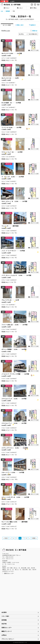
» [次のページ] (30, 538)
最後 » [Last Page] (35, 538)
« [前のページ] (10, 538)
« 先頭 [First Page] (5, 538)
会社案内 (4, 612)
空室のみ (35, 31)
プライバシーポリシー (8, 639)
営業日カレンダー (7, 628)
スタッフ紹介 (5, 616)
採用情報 (4, 620)
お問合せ (4, 635)
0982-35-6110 (10, 557)
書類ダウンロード (7, 631)
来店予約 (4, 624)
